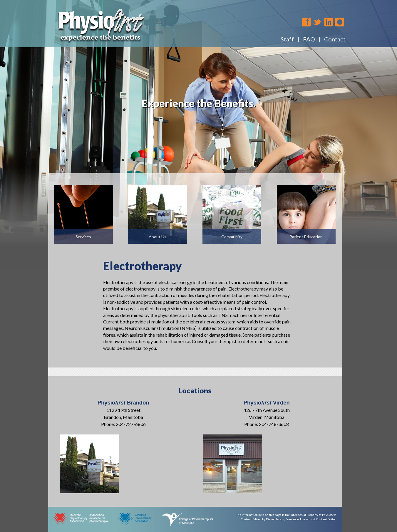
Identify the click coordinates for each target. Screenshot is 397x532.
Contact (335, 39)
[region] (198, 134)
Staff (287, 39)
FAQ (309, 39)
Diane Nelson (275, 519)
